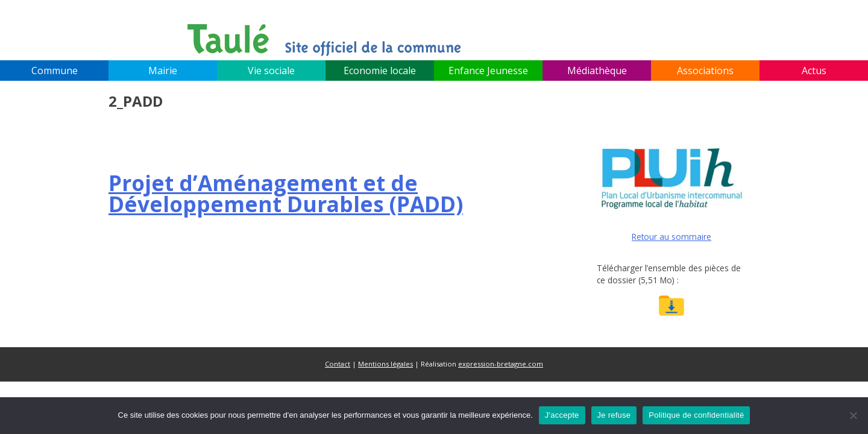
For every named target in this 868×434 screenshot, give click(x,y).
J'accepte (562, 415)
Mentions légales (385, 364)
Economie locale (380, 71)
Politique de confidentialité (696, 415)
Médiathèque (597, 71)
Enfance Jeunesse (488, 71)
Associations (705, 71)
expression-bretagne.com (501, 364)
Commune (55, 71)
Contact (338, 364)
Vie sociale (271, 71)
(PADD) (286, 193)
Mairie (163, 71)
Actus (814, 71)
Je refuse (614, 415)
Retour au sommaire (671, 237)
